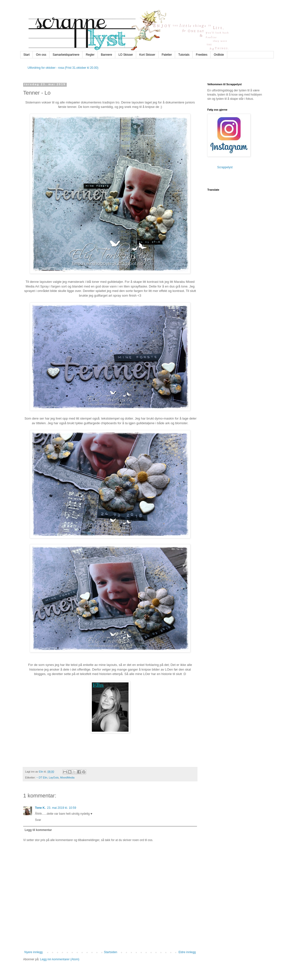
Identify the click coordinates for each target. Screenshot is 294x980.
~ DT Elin (42, 777)
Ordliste (219, 55)
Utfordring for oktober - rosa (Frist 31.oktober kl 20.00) (63, 68)
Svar (38, 820)
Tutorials (184, 55)
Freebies (202, 55)
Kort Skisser (147, 55)
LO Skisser (126, 55)
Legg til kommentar (38, 830)
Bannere (106, 55)
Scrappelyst (225, 167)
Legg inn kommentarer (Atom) (60, 959)
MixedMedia (67, 777)
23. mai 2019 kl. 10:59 (62, 808)
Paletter (167, 55)
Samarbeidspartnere (66, 55)
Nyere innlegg (33, 952)
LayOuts (54, 777)
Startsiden (111, 952)
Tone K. (40, 808)
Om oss (41, 55)
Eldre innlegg (187, 952)
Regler (90, 55)
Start (26, 55)
